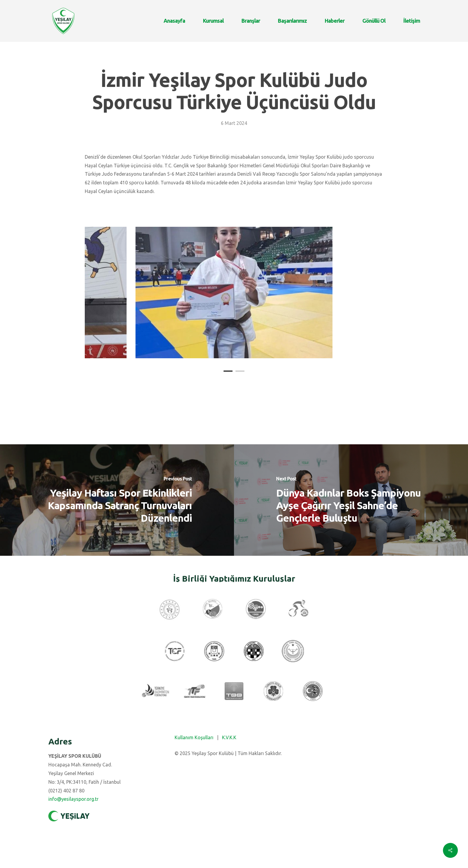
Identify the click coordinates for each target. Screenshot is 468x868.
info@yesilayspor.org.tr (73, 799)
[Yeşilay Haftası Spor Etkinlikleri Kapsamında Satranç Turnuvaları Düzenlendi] (117, 500)
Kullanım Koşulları (194, 737)
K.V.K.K (229, 737)
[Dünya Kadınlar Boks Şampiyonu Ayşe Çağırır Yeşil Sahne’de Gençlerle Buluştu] (351, 500)
